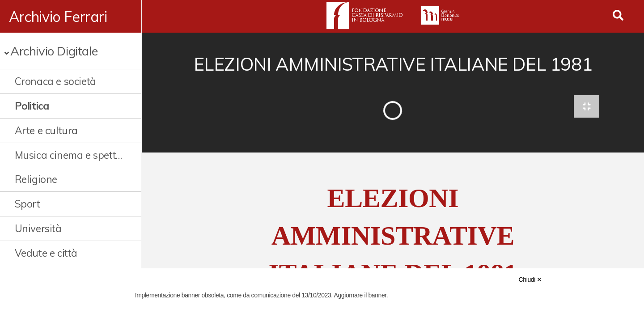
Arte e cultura (46, 130)
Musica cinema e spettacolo (69, 155)
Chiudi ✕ (530, 280)
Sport (28, 204)
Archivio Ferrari (58, 17)
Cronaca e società (55, 81)
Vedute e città (46, 253)
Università (38, 228)
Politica (32, 106)
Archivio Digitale (54, 51)
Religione (36, 179)
